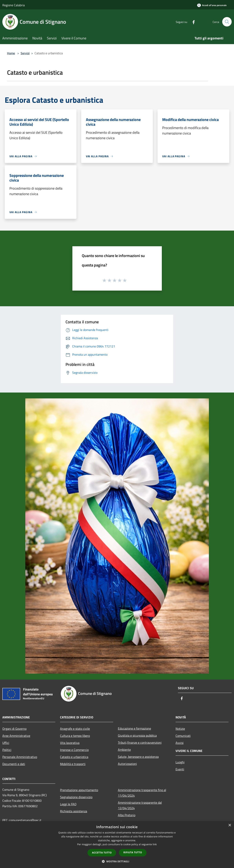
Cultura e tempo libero (75, 736)
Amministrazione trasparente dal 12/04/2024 (140, 805)
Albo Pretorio (127, 815)
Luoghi (180, 762)
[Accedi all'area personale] (212, 5)
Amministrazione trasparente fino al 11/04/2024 (142, 793)
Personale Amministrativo (20, 757)
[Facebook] (192, 22)
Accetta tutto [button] (102, 853)
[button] (117, 861)
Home (11, 53)
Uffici (6, 743)
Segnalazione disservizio (76, 797)
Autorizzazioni (127, 764)
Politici (7, 750)
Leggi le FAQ (68, 804)
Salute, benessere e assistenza (138, 757)
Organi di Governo (14, 729)
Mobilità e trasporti (73, 764)
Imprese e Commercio (74, 750)
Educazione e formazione (134, 728)
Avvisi (180, 743)
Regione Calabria (14, 5)
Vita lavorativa (70, 743)
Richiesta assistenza (74, 811)
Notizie (180, 729)
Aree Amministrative (16, 736)
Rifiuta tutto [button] (133, 852)
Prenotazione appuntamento (79, 790)
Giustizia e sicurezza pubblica (137, 735)
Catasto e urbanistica (74, 757)
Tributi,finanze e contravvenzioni (140, 743)
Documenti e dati (14, 764)
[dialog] (117, 845)
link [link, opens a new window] (155, 844)
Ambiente (124, 750)
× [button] (230, 825)
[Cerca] (227, 22)
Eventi (180, 769)
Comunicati (183, 736)
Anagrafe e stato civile (75, 729)
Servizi (25, 53)
